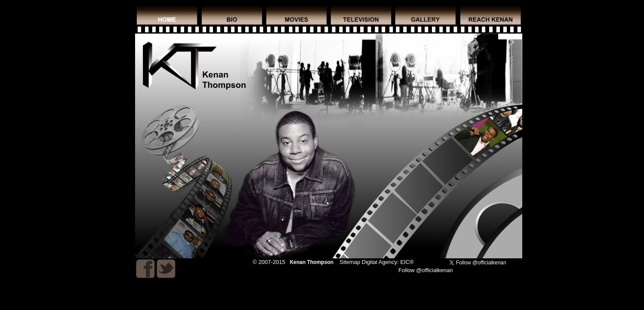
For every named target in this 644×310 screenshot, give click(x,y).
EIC (405, 262)
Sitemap (350, 262)
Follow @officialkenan (425, 270)
